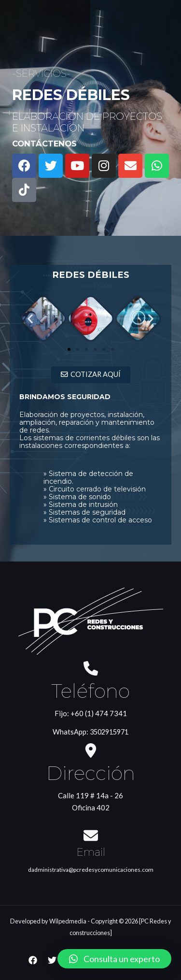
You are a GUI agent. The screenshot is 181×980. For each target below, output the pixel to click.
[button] (69, 349)
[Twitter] (52, 960)
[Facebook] (33, 960)
